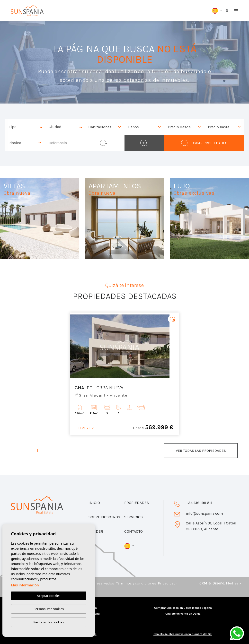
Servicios (133, 517)
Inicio (94, 503)
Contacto (133, 531)
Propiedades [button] (137, 503)
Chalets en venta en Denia (183, 614)
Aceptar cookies (49, 596)
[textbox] (26, 127)
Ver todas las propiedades (201, 451)
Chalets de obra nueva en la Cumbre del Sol (183, 634)
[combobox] (25, 127)
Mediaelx (234, 583)
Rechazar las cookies (49, 622)
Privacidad (167, 583)
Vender (96, 531)
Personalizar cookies (49, 609)
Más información (25, 585)
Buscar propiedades (204, 143)
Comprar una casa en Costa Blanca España (183, 608)
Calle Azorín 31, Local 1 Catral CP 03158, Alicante (211, 526)
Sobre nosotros (104, 517)
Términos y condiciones (136, 583)
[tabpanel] (124, 374)
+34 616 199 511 (199, 503)
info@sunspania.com (204, 513)
